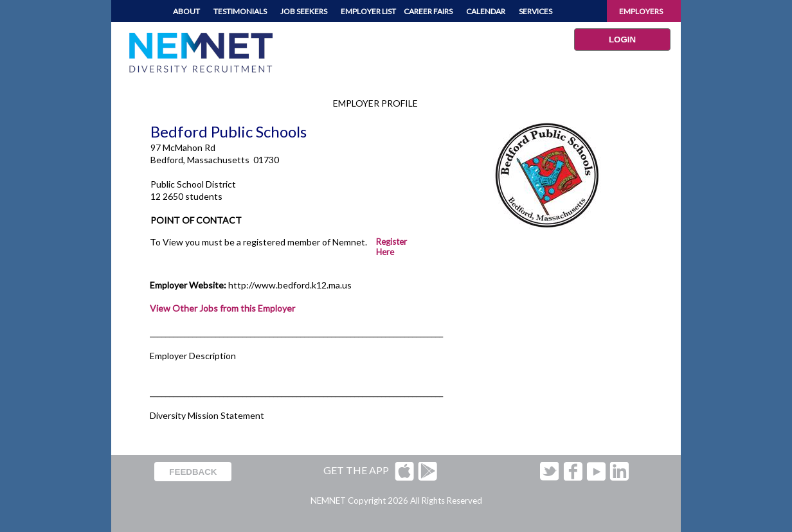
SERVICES (535, 11)
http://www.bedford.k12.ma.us (290, 285)
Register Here (392, 247)
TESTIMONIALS (240, 11)
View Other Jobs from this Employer (222, 308)
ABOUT (186, 11)
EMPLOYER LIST (368, 11)
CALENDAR (486, 11)
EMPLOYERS (641, 11)
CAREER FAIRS (428, 11)
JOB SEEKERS (304, 11)
